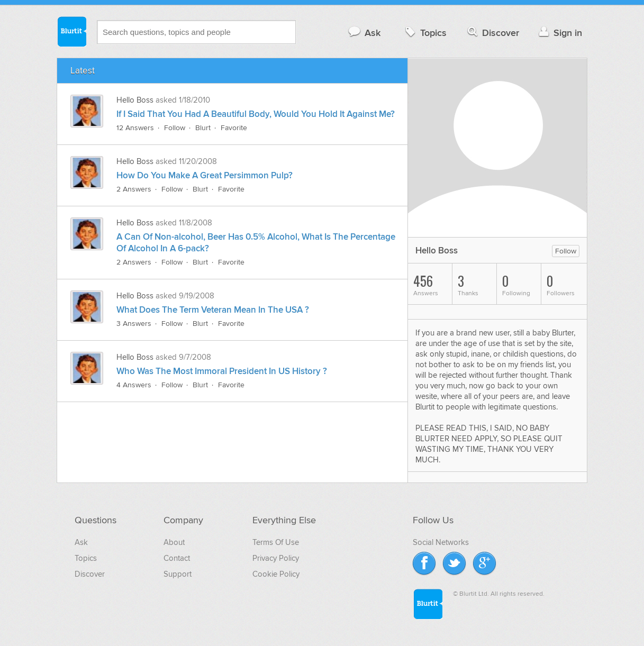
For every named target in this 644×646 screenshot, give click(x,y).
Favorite (234, 128)
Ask (364, 33)
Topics (425, 33)
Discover (492, 33)
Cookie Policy (276, 574)
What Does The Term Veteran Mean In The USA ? (213, 310)
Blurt (203, 128)
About (174, 542)
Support (178, 574)
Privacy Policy (276, 558)
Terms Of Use (276, 542)
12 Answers (135, 128)
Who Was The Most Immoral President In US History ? (222, 371)
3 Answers (134, 324)
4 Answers (134, 385)
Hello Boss (136, 100)
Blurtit (71, 31)
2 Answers (134, 189)
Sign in (559, 33)
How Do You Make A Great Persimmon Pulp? (205, 176)
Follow (175, 128)
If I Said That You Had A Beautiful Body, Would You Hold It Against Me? (256, 114)
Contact (177, 558)
